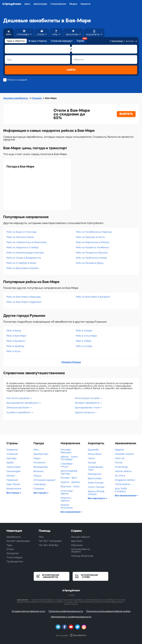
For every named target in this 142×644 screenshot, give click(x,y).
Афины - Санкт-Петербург (70, 458)
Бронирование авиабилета (23, 403)
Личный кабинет (81, 537)
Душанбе (93, 450)
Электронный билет (18, 408)
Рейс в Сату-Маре (86, 336)
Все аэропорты (97, 498)
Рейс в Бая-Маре (16, 336)
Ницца (37, 476)
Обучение (77, 545)
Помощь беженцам (82, 556)
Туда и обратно (16, 41)
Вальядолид (41, 467)
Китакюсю (39, 463)
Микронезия (14, 489)
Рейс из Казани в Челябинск (92, 247)
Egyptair (119, 450)
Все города (40, 493)
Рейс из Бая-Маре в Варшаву (24, 297)
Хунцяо (92, 463)
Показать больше (71, 362)
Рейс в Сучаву (84, 346)
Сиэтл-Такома (96, 487)
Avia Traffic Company (121, 490)
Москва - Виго (69, 478)
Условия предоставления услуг (29, 611)
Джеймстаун (41, 454)
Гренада (11, 458)
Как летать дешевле (18, 398)
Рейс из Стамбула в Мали (21, 263)
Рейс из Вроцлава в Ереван (23, 268)
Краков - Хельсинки (67, 506)
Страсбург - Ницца (68, 465)
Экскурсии (13, 553)
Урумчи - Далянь (70, 482)
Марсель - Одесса (67, 499)
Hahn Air (120, 458)
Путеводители (15, 562)
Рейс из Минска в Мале (20, 237)
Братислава (95, 478)
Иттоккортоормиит (44, 480)
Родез (37, 458)
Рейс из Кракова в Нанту (90, 237)
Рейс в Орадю (84, 331)
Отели (10, 549)
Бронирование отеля (88, 408)
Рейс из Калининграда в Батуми (25, 253)
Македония (95, 474)
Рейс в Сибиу (84, 341)
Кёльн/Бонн (95, 454)
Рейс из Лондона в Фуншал (92, 253)
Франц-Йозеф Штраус (96, 493)
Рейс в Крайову (15, 346)
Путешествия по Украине (80, 550)
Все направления (71, 512)
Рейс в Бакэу (14, 331)
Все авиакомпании (126, 496)
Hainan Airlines (123, 471)
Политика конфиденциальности (66, 611)
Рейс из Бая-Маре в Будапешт (24, 302)
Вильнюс (39, 471)
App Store (77, 541)
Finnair (119, 463)
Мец (36, 450)
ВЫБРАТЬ (126, 114)
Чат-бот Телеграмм (50, 541)
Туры (9, 545)
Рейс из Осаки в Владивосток (24, 258)
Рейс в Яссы (13, 351)
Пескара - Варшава (66, 451)
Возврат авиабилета (88, 403)
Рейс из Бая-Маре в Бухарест (93, 297)
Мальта (11, 476)
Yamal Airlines (123, 484)
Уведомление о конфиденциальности (71, 617)
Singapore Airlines (125, 480)
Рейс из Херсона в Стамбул (22, 247)
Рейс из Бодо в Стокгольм (21, 232)
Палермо (39, 489)
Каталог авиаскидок (18, 541)
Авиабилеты (14, 537)
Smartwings (121, 467)
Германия (12, 480)
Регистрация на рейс (88, 398)
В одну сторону (38, 41)
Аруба (10, 463)
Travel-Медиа (14, 557)
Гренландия (13, 471)
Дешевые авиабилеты (16, 98)
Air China (120, 476)
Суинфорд (40, 484)
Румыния (37, 98)
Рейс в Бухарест (16, 341)
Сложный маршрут (62, 41)
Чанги (91, 458)
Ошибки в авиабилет (19, 412)
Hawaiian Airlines (124, 454)
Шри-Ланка (13, 484)
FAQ (41, 537)
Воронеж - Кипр (70, 486)
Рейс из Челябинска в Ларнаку (94, 232)
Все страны (13, 493)
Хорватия (12, 450)
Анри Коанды (96, 483)
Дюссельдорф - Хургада (70, 472)
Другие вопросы (85, 412)
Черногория (14, 467)
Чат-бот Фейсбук (49, 545)
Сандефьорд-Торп (96, 468)
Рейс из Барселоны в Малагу (93, 242)
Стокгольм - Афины (67, 492)
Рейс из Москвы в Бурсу (90, 263)
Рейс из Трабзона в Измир (91, 258)
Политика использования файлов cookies (108, 611)
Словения (12, 454)
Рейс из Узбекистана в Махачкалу (27, 242)
